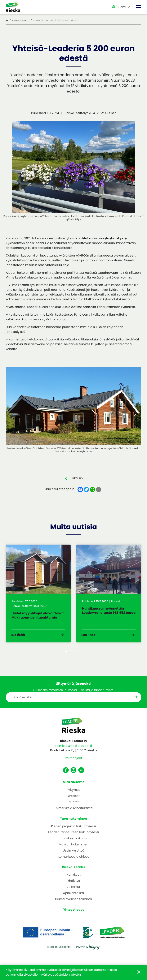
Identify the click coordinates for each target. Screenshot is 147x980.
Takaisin (76, 478)
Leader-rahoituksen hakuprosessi (74, 836)
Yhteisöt (74, 799)
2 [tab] (70, 654)
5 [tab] (81, 654)
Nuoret (74, 805)
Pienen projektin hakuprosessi (73, 829)
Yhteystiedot (73, 913)
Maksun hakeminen (73, 848)
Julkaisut (74, 890)
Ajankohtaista (73, 896)
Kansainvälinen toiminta (74, 902)
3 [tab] (74, 654)
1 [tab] (66, 654)
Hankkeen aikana (74, 842)
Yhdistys (74, 884)
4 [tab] (77, 654)
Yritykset (73, 793)
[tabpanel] (38, 595)
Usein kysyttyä (74, 854)
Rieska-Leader (74, 870)
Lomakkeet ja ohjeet (74, 860)
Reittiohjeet (73, 761)
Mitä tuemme (74, 785)
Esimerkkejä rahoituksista (74, 811)
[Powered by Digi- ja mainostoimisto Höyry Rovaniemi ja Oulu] (88, 960)
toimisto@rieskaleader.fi (74, 749)
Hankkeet (73, 878)
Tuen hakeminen (73, 822)
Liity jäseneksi (23, 700)
